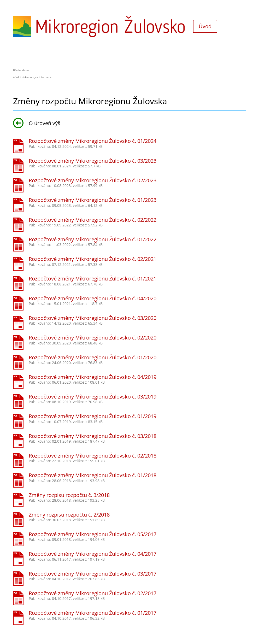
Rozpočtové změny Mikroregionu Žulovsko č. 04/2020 (93, 298)
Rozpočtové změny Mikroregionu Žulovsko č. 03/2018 (93, 436)
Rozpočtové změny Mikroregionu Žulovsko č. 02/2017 (93, 593)
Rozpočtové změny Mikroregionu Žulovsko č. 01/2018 (93, 475)
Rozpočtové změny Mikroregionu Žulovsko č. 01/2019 (93, 416)
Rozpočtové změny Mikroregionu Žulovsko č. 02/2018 (93, 456)
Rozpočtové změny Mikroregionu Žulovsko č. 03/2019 (93, 397)
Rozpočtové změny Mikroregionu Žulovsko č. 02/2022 (93, 220)
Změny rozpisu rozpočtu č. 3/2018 (69, 495)
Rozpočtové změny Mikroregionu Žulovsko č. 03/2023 (93, 161)
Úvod (205, 26)
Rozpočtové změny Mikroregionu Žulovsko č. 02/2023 (93, 180)
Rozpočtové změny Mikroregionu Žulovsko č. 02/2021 (93, 259)
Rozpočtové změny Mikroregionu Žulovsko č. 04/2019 (93, 377)
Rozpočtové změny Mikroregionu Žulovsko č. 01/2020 (93, 357)
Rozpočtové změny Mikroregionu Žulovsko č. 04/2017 (93, 554)
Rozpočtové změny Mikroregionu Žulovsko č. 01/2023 (93, 200)
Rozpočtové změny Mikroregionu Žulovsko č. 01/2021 (93, 279)
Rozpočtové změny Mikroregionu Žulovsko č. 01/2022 (93, 239)
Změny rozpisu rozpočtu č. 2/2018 (69, 515)
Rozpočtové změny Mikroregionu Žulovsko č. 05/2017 (93, 534)
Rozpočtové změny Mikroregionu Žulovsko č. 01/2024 (93, 141)
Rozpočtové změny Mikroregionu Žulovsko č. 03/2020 (93, 318)
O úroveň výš (37, 123)
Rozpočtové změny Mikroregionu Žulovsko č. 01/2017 (93, 613)
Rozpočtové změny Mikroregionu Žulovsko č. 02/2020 (93, 338)
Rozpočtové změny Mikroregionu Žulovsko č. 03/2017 (93, 574)
